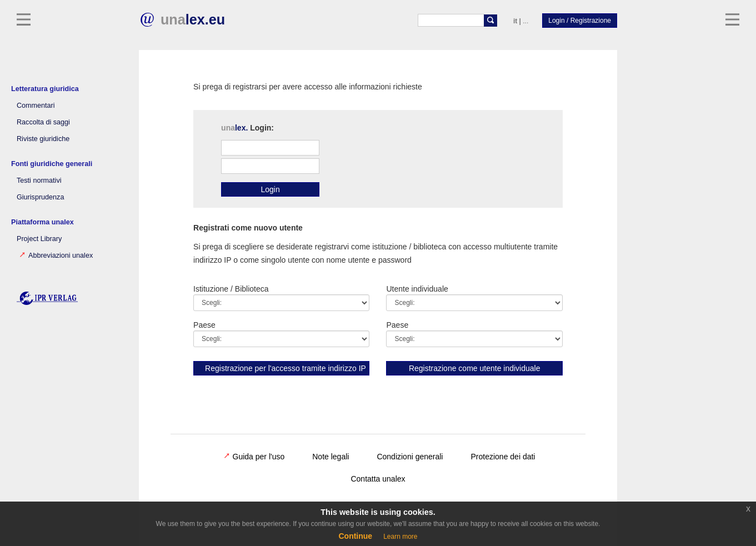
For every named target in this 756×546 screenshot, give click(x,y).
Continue (355, 536)
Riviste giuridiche (43, 139)
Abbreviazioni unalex (56, 256)
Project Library (39, 239)
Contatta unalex (378, 479)
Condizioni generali (410, 457)
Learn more (400, 537)
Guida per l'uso (254, 457)
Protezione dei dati (503, 457)
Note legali (331, 457)
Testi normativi (39, 181)
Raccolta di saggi (43, 122)
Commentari (36, 106)
